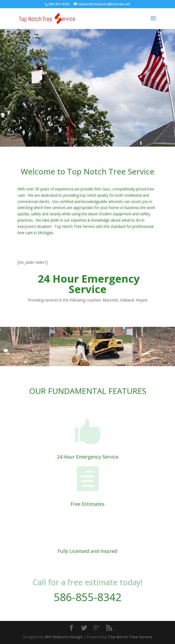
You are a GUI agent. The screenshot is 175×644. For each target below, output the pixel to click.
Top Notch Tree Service (130, 637)
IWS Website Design (63, 637)
